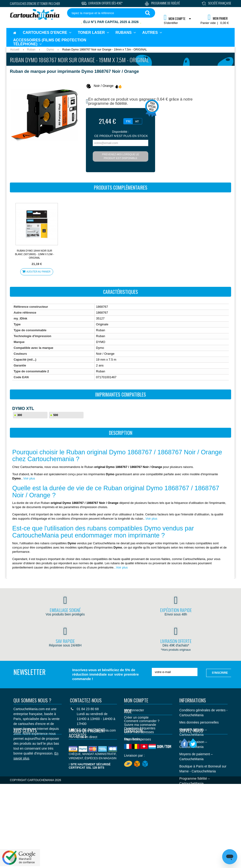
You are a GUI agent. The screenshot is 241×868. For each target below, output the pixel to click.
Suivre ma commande (140, 725)
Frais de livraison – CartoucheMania (193, 744)
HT (137, 121)
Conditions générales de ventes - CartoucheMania (203, 713)
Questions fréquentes (140, 767)
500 (56, 415)
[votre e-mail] (175, 672)
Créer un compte (136, 717)
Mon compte (136, 700)
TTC (128, 121)
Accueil (15, 50)
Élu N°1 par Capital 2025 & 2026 (111, 22)
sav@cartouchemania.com (96, 730)
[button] (152, 33)
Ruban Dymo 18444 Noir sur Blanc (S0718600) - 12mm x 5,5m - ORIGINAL (35, 254)
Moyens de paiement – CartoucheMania (196, 757)
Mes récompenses (137, 739)
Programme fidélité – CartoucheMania (195, 781)
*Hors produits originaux (176, 650)
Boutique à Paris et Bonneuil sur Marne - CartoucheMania (203, 769)
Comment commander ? (142, 760)
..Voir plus (28, 478)
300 (20, 415)
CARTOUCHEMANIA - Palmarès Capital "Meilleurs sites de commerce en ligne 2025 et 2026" (203, 798)
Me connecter (134, 710)
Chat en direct (87, 737)
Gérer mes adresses (139, 732)
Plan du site (188, 813)
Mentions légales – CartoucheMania (193, 732)
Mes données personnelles (199, 722)
